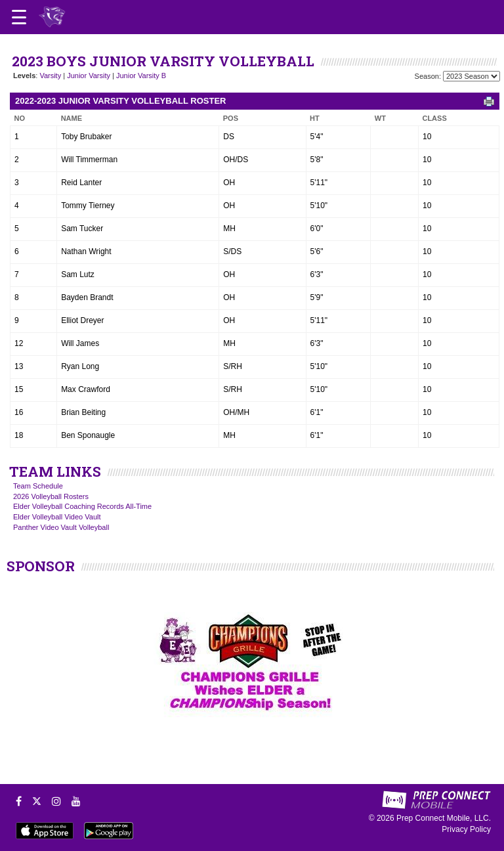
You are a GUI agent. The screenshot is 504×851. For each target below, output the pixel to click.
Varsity (50, 76)
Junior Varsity (89, 76)
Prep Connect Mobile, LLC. (444, 818)
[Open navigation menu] (19, 17)
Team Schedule (38, 486)
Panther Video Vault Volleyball (61, 527)
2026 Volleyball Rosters (51, 496)
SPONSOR (41, 566)
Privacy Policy (466, 829)
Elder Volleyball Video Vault (57, 517)
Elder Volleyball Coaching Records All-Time (82, 506)
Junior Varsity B (141, 76)
